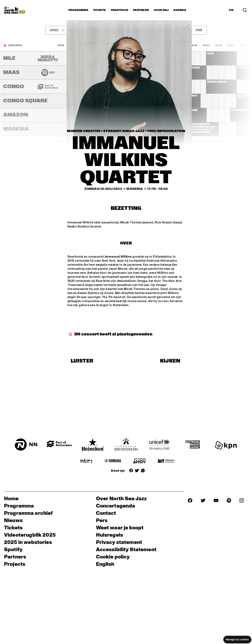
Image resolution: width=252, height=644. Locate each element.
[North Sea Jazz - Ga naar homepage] (15, 10)
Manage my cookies (237, 640)
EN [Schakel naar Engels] (231, 10)
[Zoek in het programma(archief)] (245, 10)
